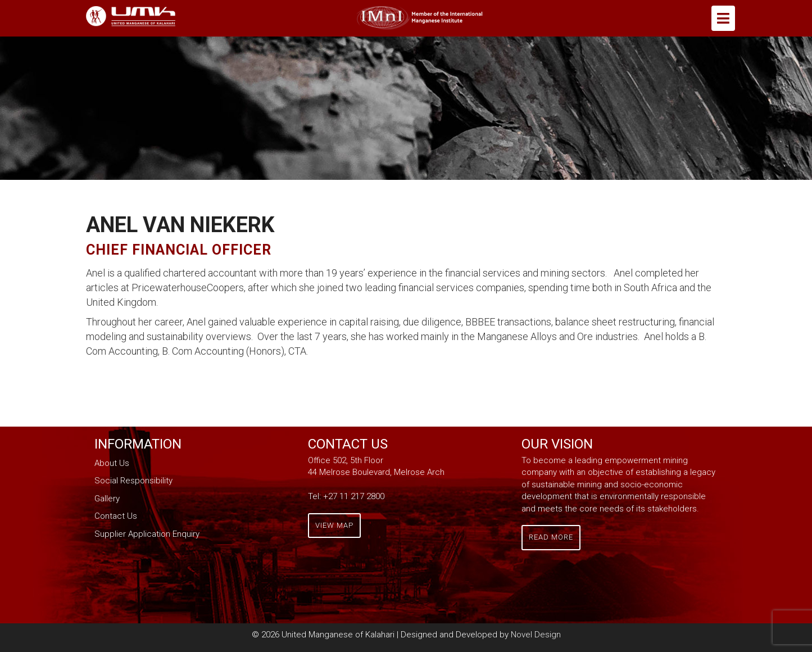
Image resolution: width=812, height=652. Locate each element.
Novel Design (536, 635)
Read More (551, 537)
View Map (334, 525)
